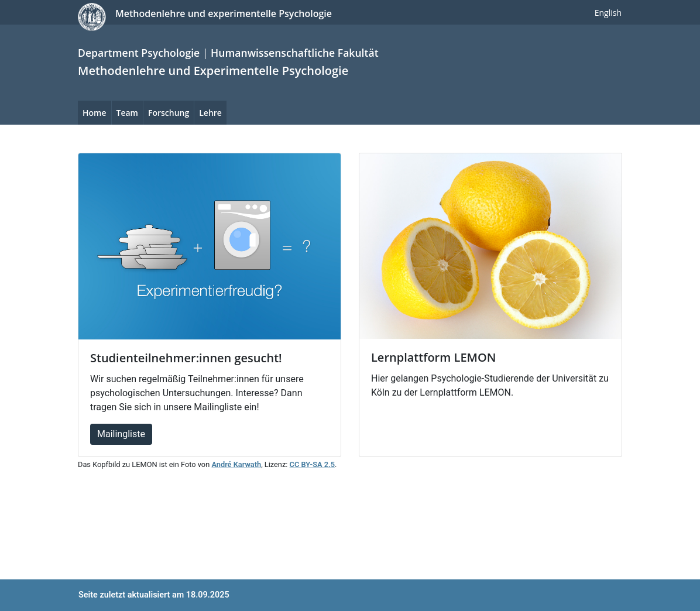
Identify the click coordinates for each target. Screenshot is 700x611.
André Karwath (236, 464)
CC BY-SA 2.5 (312, 464)
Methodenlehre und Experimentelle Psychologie (213, 71)
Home (95, 113)
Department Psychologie (139, 53)
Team (127, 113)
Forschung (169, 113)
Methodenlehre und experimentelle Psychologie (224, 13)
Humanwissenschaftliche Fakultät (295, 53)
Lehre (210, 113)
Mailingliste (121, 434)
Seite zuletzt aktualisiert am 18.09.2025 (154, 595)
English (608, 13)
